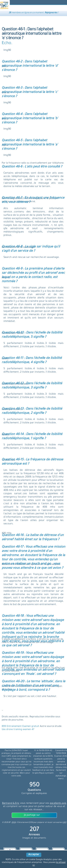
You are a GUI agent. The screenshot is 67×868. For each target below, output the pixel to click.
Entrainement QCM (25, 823)
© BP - (9, 823)
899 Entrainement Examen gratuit (21, 726)
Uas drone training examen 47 (18, 730)
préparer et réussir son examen (52, 823)
